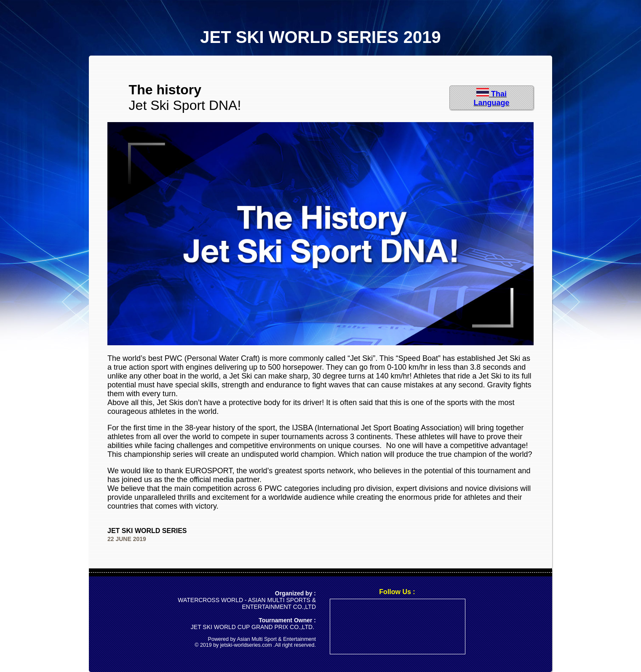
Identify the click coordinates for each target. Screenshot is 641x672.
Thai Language (491, 98)
